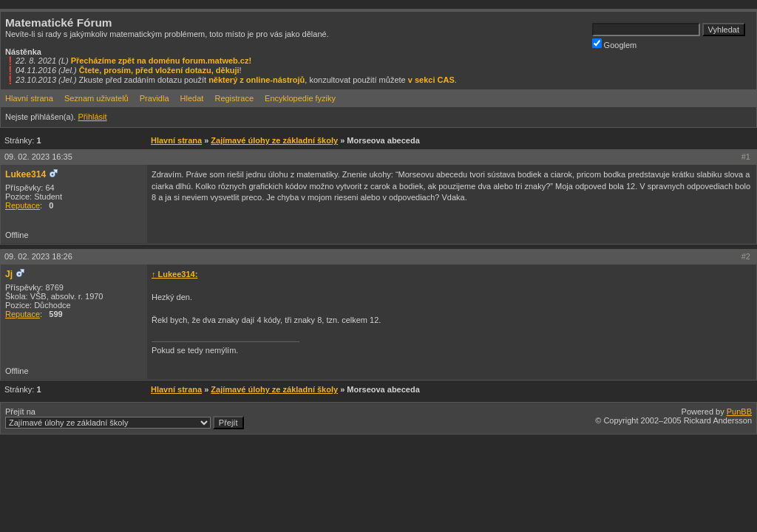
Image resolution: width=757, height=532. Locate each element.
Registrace (234, 98)
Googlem (615, 44)
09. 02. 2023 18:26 (38, 256)
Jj (9, 274)
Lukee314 (26, 174)
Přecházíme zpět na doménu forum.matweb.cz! (162, 61)
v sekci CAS (431, 80)
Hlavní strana (29, 98)
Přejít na (125, 418)
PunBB (739, 412)
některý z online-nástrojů (257, 80)
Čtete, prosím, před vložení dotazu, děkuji (159, 70)
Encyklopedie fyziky (300, 98)
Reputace (23, 205)
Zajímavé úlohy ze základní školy (274, 140)
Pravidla (155, 98)
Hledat (192, 98)
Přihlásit (92, 117)
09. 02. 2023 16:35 (38, 157)
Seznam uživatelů (96, 98)
